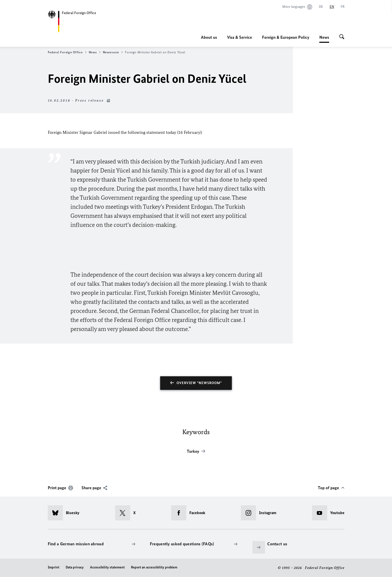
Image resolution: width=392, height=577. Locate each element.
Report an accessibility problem (154, 567)
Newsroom (113, 52)
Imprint (54, 567)
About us (209, 37)
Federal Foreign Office (67, 52)
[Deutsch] (321, 7)
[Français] (343, 7)
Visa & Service (239, 37)
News (324, 37)
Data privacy (75, 567)
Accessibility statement (107, 567)
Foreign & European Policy (286, 37)
